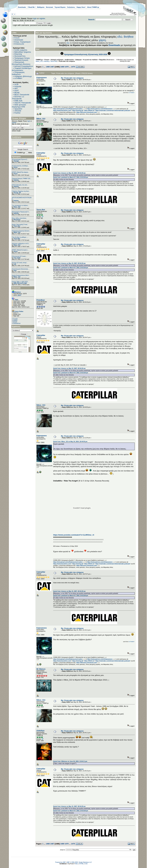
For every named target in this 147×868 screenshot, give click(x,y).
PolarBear (41, 300)
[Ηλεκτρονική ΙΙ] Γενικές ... (20, 256)
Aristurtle (18, 86)
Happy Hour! (81, 7)
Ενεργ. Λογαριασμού (22, 42)
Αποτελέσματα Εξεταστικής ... (21, 269)
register (42, 18)
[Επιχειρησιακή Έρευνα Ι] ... (20, 159)
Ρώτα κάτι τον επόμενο (67, 61)
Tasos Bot (17, 226)
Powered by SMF (60, 862)
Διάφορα (78, 60)
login (35, 18)
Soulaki (15, 319)
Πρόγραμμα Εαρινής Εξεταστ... (21, 231)
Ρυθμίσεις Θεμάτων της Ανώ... (21, 191)
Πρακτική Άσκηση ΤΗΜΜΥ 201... (22, 179)
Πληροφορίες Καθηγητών (18, 73)
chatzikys (46, 61)
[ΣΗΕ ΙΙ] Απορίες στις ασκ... (20, 185)
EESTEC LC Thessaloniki (18, 98)
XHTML (81, 864)
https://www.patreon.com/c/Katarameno (100, 109)
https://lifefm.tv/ (89, 111)
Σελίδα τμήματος (21, 50)
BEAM (17, 93)
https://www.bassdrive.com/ (62, 111)
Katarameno (42, 78)
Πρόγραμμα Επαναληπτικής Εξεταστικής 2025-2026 (86, 54)
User (15, 271)
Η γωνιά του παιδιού (90, 60)
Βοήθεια (129, 37)
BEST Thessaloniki (22, 95)
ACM (16, 84)
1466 (48, 67)
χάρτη (102, 40)
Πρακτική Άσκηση (21, 60)
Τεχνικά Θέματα (60, 7)
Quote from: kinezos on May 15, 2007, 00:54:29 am (69, 173)
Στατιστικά (16, 288)
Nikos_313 (17, 207)
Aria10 (15, 322)
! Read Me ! (32, 7)
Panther (18, 113)
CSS (86, 864)
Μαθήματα (41, 7)
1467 (52, 67)
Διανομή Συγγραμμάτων (24, 66)
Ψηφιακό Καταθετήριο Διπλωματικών (22, 69)
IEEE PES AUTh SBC (20, 283)
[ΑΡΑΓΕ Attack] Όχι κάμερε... (20, 172)
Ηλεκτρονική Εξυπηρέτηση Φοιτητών (21, 63)
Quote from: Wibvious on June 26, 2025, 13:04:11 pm (70, 761)
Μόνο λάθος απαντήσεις (19, 218)
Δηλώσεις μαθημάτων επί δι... (21, 244)
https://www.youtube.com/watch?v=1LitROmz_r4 (74, 535)
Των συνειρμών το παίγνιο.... (20, 205)
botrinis (16, 201)
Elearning (18, 54)
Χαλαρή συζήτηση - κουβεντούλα (62, 60)
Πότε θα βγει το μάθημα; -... (20, 237)
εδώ (120, 37)
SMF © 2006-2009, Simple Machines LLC (79, 862)
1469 (62, 67)
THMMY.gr (39, 60)
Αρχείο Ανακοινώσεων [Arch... (21, 275)
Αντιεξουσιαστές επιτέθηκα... (20, 166)
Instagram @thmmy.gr (23, 76)
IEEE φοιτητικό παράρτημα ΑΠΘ (19, 106)
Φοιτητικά (49, 7)
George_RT (17, 193)
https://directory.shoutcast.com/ (87, 112)
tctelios (15, 320)
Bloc (77, 864)
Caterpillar (41, 153)
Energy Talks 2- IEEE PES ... (20, 282)
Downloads (22, 7)
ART (16, 89)
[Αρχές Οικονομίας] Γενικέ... (20, 225)
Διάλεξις (16, 180)
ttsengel (16, 161)
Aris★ (15, 167)
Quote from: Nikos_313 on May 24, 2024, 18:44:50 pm (70, 442)
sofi (15, 264)
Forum (17, 38)
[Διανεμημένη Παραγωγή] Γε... (21, 212)
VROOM (18, 111)
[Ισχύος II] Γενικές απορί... (20, 263)
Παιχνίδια (102, 60)
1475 (73, 67)
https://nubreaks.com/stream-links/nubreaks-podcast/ (113, 111)
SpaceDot (18, 109)
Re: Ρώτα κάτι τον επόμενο (72, 78)
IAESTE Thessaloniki (23, 103)
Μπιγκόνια (17, 220)
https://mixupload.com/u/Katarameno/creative (68, 109)
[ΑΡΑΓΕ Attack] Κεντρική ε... (20, 250)
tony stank (17, 258)
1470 (67, 67)
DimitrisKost (17, 323)
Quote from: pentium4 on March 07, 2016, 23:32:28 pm (71, 177)
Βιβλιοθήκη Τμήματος (23, 52)
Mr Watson (41, 669)
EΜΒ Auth (18, 101)
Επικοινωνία (19, 44)
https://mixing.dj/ (78, 111)
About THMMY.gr (93, 7)
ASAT (16, 91)
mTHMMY (18, 78)
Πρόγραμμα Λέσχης (22, 58)
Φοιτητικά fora (20, 56)
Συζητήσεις (71, 7)
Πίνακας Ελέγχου (19, 118)
